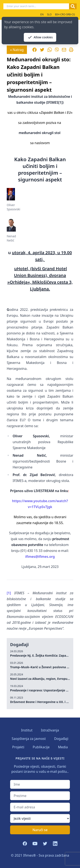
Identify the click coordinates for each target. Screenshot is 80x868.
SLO (49, 14)
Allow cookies (40, 37)
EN (42, 14)
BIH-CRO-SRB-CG (65, 14)
